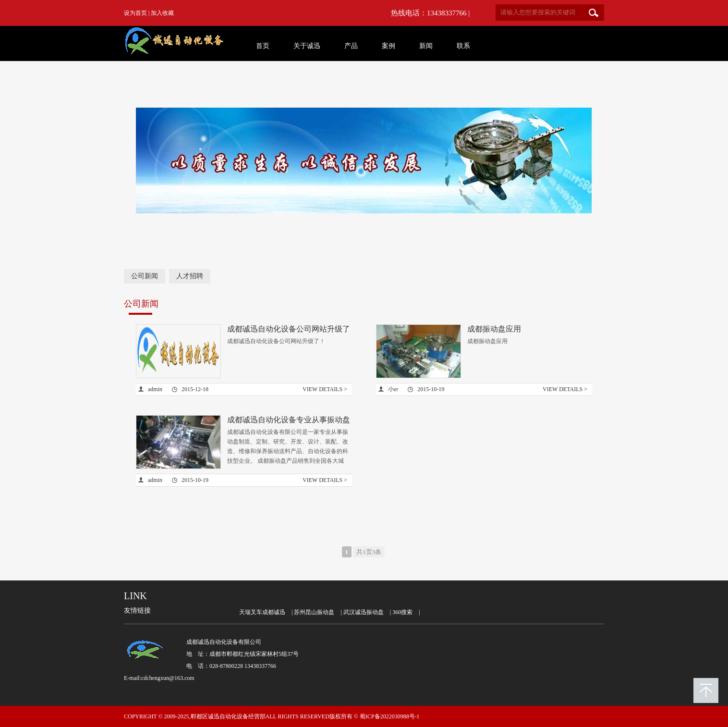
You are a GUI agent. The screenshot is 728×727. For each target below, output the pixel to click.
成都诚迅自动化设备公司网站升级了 (289, 329)
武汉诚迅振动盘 (364, 612)
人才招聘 (190, 276)
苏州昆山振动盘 (314, 612)
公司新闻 (145, 276)
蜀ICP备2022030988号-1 (390, 716)
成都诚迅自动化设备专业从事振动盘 (289, 420)
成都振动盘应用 (494, 329)
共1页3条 (369, 552)
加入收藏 (162, 13)
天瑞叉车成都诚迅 (262, 612)
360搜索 (402, 612)
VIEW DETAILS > (325, 389)
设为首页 (135, 13)
